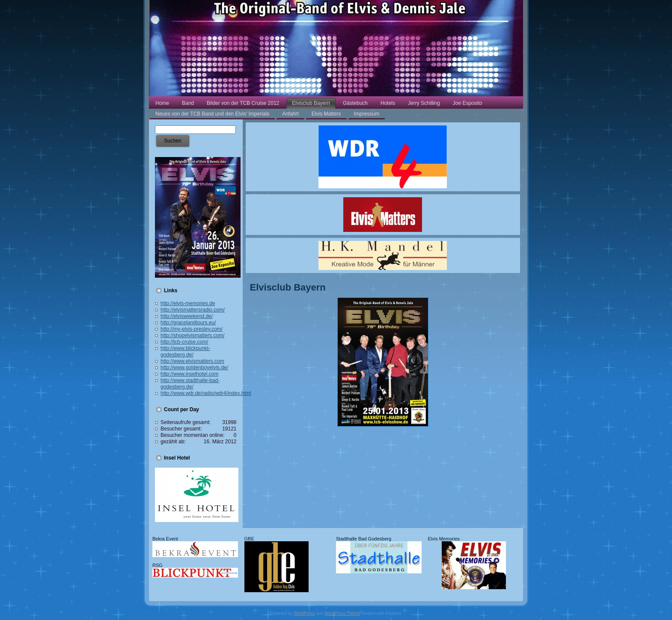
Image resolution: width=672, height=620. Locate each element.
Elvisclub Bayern (288, 287)
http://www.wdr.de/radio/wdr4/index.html (206, 393)
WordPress (304, 613)
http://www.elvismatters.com (192, 361)
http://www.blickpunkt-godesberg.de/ (185, 352)
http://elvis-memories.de (188, 303)
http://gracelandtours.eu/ (188, 323)
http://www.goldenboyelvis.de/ (194, 368)
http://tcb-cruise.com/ (184, 342)
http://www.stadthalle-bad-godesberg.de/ (190, 384)
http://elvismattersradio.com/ (193, 310)
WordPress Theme (342, 613)
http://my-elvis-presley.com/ (192, 329)
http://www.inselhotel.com (189, 374)
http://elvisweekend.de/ (187, 316)
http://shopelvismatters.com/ (192, 335)
